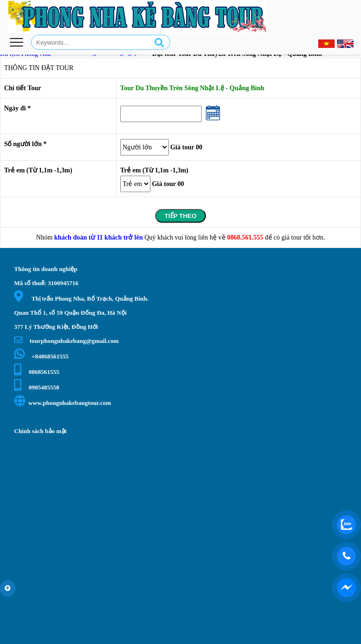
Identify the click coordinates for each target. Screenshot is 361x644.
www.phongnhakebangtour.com (63, 403)
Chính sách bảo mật (40, 431)
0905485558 (37, 387)
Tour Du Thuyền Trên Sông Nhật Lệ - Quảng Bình (192, 88)
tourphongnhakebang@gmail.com (66, 341)
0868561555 (37, 372)
